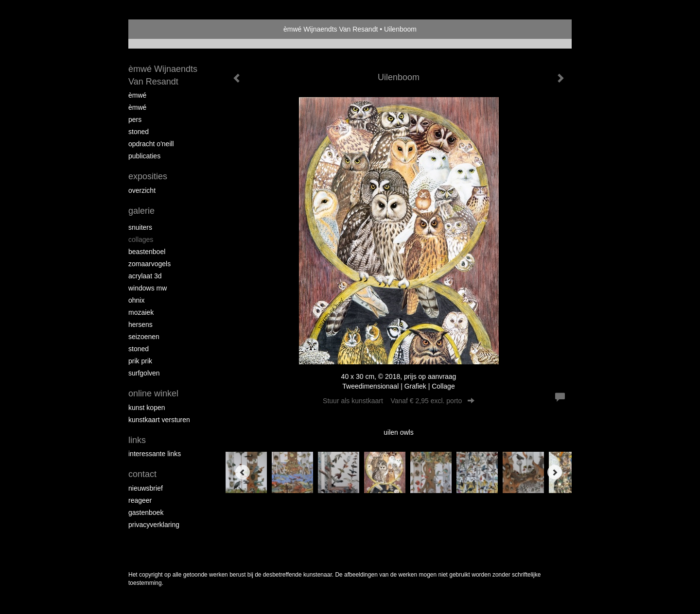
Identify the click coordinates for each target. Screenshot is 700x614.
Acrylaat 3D (145, 276)
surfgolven (144, 373)
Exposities (148, 176)
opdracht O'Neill (151, 144)
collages (141, 239)
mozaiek (141, 312)
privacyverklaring (154, 525)
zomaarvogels (149, 264)
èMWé (137, 95)
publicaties (144, 156)
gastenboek (146, 512)
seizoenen (144, 337)
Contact (142, 474)
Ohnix (136, 300)
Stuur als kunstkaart (399, 401)
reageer (140, 500)
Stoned (139, 132)
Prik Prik (140, 361)
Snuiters (140, 227)
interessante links (155, 454)
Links (137, 440)
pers (135, 119)
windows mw (148, 288)
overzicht (142, 190)
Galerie (141, 211)
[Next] (555, 472)
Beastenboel (147, 252)
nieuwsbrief (146, 488)
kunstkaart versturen (159, 420)
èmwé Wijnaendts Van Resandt (331, 29)
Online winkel (153, 393)
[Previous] (243, 472)
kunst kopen (147, 408)
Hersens (140, 324)
